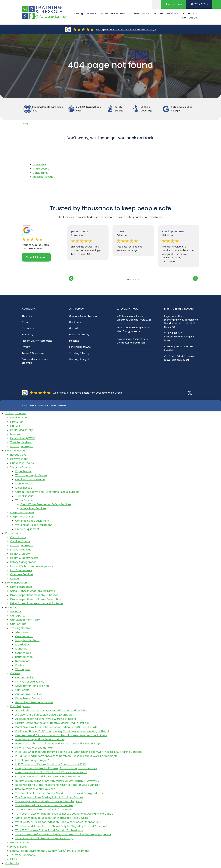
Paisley (20, 665)
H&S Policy (28, 335)
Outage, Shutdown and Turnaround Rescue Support (47, 492)
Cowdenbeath (24, 636)
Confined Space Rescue (30, 479)
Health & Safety (20, 554)
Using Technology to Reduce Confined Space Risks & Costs (52, 818)
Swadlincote (23, 661)
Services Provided (21, 467)
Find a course (41, 169)
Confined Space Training (83, 316)
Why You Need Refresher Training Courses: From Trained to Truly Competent (63, 834)
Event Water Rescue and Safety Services (46, 504)
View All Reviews (36, 257)
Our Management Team (25, 620)
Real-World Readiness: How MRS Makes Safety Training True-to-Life (57, 781)
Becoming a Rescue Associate (34, 702)
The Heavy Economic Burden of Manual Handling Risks (49, 801)
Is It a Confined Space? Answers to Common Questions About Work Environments (66, 756)
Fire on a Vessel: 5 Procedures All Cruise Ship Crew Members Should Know (61, 735)
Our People (22, 690)
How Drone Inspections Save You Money (40, 739)
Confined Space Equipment (32, 521)
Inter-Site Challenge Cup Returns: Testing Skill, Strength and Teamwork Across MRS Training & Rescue (79, 752)
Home (25, 124)
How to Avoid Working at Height (35, 748)
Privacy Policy (19, 847)
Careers (26, 322)
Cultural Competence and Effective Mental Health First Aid (52, 723)
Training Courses (16, 413)
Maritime (74, 341)
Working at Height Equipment (34, 525)
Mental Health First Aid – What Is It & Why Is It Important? (51, 772)
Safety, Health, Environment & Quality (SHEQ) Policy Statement (49, 851)
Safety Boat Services (33, 508)
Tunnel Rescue (24, 496)
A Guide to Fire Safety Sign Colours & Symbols (44, 715)
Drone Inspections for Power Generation (36, 599)
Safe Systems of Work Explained (35, 789)
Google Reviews (20, 843)
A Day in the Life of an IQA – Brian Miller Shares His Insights (51, 711)
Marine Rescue (24, 484)
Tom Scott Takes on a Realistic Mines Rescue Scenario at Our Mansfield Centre (64, 814)
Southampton (24, 657)
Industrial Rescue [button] (112, 13)
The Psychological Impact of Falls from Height (44, 810)
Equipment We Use (22, 512)
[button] (128, 279)
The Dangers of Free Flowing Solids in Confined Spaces (49, 797)
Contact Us (189, 18)
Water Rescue (24, 500)
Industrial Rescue (16, 451)
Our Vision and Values (29, 694)
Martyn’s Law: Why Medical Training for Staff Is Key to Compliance (56, 768)
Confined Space (20, 418)
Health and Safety (79, 335)
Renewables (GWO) (80, 347)
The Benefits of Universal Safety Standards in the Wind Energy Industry (59, 793)
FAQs (13, 859)
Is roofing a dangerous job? (32, 760)
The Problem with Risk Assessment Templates (44, 805)
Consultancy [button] (139, 13)
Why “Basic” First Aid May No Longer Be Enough (44, 838)
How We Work (19, 459)
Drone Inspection (16, 583)
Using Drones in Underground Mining (33, 591)
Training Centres (21, 628)
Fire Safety (75, 322)
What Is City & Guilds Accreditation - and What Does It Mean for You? (58, 822)
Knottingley (22, 645)
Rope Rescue (23, 471)
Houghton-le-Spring (28, 640)
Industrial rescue (43, 177)
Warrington (22, 669)
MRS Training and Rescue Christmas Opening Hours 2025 (50, 764)
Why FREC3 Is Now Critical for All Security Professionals (49, 830)
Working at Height (79, 359)
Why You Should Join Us (30, 682)
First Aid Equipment (27, 529)
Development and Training (32, 686)
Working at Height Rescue (31, 475)
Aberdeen (22, 632)
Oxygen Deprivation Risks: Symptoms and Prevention (48, 777)
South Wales (23, 653)
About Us (27, 316)
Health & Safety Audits (24, 558)
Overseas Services (22, 574)
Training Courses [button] (83, 13)
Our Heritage (18, 624)
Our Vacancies (24, 678)
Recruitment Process (28, 698)
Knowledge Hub (20, 706)
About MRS (39, 164)
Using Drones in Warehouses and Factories (37, 603)
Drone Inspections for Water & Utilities (34, 595)
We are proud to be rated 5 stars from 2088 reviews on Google (126, 29)
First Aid (73, 328)
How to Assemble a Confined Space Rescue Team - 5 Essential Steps (58, 744)
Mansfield (21, 649)
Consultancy (40, 173)
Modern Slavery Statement (37, 341)
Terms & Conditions (33, 353)
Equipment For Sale (22, 517)
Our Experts (18, 616)
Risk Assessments (21, 570)
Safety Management (23, 562)
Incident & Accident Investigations (32, 566)
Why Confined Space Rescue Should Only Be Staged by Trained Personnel (61, 826)
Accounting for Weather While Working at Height (46, 719)
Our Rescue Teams (22, 463)
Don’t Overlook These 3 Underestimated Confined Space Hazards (56, 727)
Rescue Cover (19, 455)
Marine (14, 578)
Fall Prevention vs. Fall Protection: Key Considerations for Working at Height (62, 731)
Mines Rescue (24, 488)
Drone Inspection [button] (165, 13)
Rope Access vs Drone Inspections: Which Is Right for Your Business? (58, 785)
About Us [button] (189, 13)
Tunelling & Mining (79, 353)
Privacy (26, 347)
